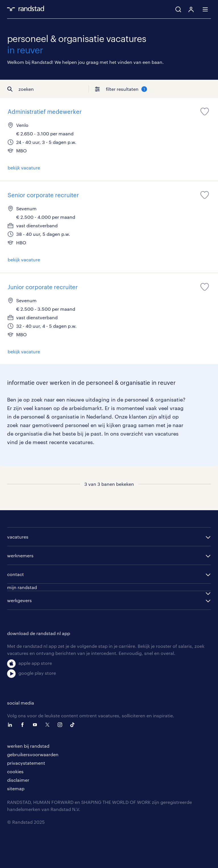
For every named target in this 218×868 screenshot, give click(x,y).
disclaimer (18, 780)
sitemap (16, 788)
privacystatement (26, 763)
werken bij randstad (28, 746)
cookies (15, 771)
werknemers (20, 555)
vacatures (18, 537)
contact (15, 574)
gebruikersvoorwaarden (33, 754)
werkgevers (19, 600)
